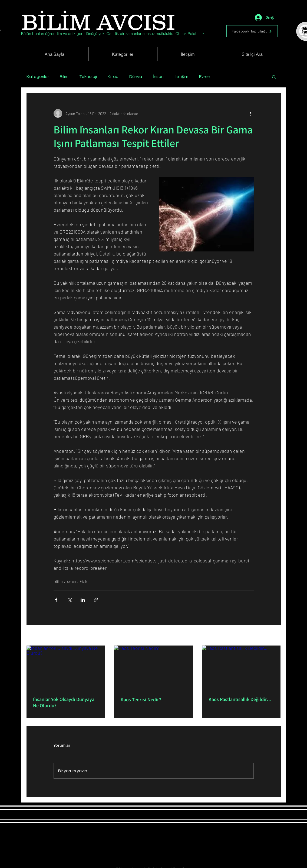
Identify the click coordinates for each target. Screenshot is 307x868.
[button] (274, 77)
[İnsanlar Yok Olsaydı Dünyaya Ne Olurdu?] (66, 668)
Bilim (64, 77)
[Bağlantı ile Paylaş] (96, 600)
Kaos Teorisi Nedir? (141, 700)
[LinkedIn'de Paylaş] (83, 600)
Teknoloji (88, 77)
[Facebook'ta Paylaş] (56, 600)
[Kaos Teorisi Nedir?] (153, 668)
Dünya (136, 77)
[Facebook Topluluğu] (252, 31)
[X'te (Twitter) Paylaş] (69, 600)
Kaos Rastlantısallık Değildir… (240, 699)
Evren (205, 77)
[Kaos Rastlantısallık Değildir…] (241, 668)
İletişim (181, 77)
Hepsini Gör (272, 636)
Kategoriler (38, 77)
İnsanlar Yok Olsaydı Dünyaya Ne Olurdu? (64, 702)
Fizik (83, 581)
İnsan (158, 77)
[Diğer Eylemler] (250, 113)
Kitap (113, 77)
